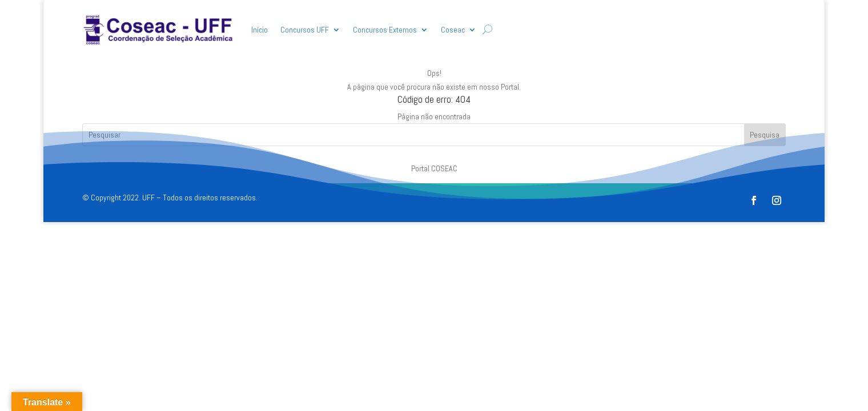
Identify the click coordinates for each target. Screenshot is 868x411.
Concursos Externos (385, 30)
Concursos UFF (305, 30)
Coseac (453, 30)
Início (260, 30)
